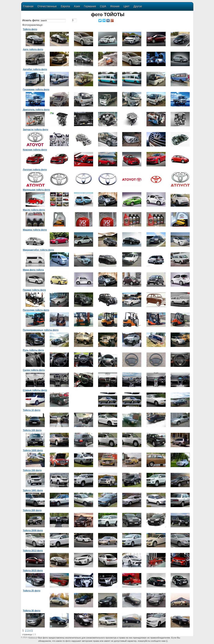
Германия (90, 6)
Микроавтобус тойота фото (38, 250)
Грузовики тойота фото (36, 90)
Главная (28, 6)
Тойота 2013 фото (33, 551)
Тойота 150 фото (32, 470)
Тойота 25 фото (32, 591)
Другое (138, 6)
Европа (65, 6)
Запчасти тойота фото (36, 130)
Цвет (127, 6)
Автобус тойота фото (35, 69)
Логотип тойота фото (35, 170)
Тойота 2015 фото (33, 571)
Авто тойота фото (33, 49)
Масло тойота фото (34, 210)
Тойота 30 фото (32, 611)
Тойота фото (30, 29)
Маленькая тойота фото (37, 190)
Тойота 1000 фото (33, 450)
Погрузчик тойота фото (36, 310)
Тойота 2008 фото (33, 531)
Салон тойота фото (34, 370)
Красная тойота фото (35, 150)
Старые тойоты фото (35, 390)
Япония (115, 6)
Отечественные (47, 6)
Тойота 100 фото (32, 430)
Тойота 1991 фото (33, 490)
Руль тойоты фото (33, 350)
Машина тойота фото (35, 230)
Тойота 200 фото (32, 510)
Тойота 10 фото (32, 410)
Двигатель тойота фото (36, 110)
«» (33, 637)
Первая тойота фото (35, 290)
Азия (77, 6)
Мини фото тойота (33, 270)
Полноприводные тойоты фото (41, 330)
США (103, 6)
